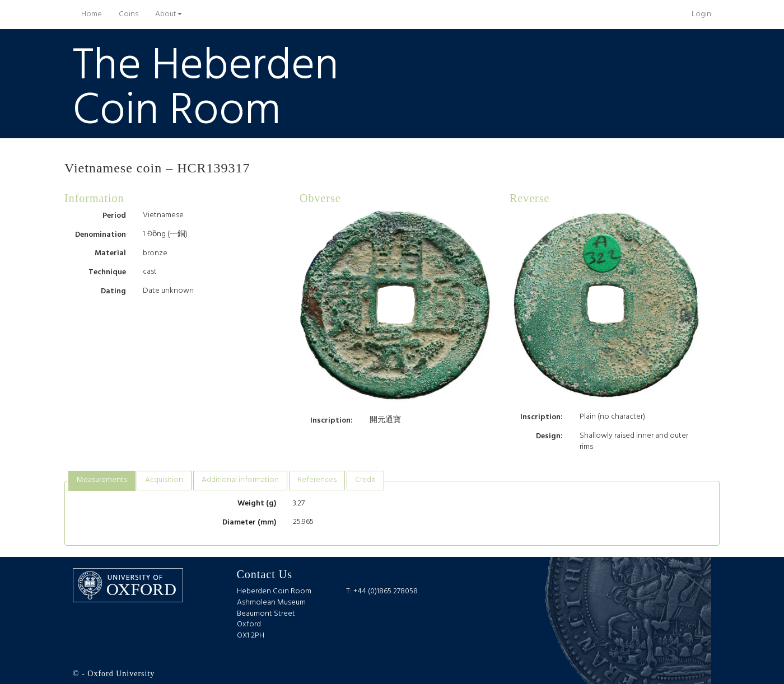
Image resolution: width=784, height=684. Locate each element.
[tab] (102, 481)
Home (96, 14)
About (169, 14)
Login (701, 14)
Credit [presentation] (365, 480)
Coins (129, 14)
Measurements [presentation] (102, 480)
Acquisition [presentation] (164, 480)
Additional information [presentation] (240, 480)
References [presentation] (317, 480)
